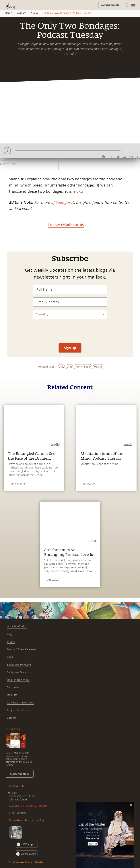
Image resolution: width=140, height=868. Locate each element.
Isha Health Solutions (20, 703)
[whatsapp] (103, 157)
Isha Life (12, 695)
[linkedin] (124, 157)
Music (11, 642)
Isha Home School (18, 680)
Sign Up (70, 348)
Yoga (10, 657)
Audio (34, 13)
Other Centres (17, 813)
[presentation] (70, 329)
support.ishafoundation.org (29, 806)
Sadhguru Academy (19, 672)
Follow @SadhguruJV (66, 225)
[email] (131, 157)
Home (8, 13)
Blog (10, 634)
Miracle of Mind (17, 627)
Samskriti (13, 687)
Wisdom (21, 13)
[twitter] (118, 157)
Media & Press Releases (22, 649)
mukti (78, 191)
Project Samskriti (18, 710)
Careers (12, 718)
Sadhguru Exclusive (19, 665)
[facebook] (111, 157)
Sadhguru (64, 203)
